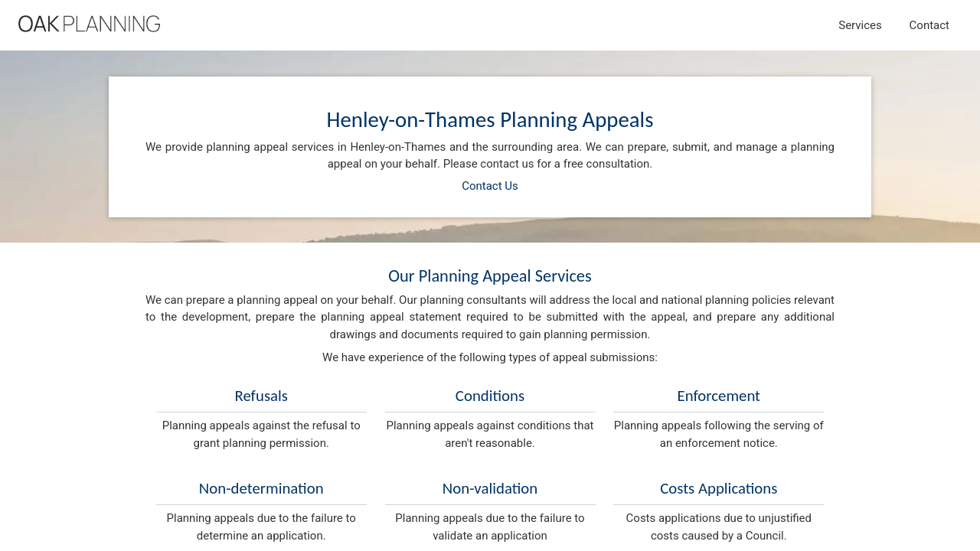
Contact (929, 25)
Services (860, 25)
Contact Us (490, 186)
